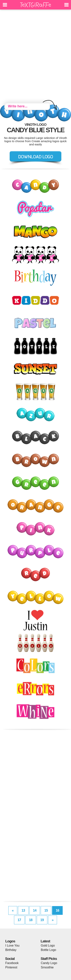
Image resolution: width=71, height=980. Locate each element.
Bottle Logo (49, 950)
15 (46, 910)
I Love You (12, 946)
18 (31, 920)
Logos (10, 941)
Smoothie (47, 967)
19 (42, 920)
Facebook (12, 963)
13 (23, 910)
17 (19, 920)
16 (57, 910)
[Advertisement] (35, 57)
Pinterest (11, 967)
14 (35, 910)
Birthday (11, 950)
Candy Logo (49, 963)
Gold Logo (48, 946)
